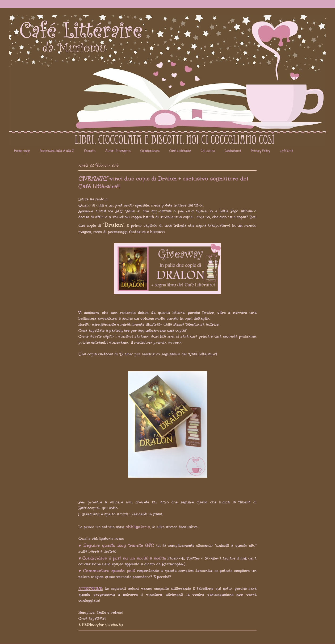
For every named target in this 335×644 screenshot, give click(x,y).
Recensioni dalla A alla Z (57, 151)
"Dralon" (114, 225)
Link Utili (286, 151)
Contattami (233, 151)
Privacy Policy (260, 151)
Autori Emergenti (118, 151)
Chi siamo (208, 151)
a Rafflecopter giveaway (101, 624)
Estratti (90, 151)
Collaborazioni (150, 151)
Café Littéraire (180, 151)
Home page (22, 151)
